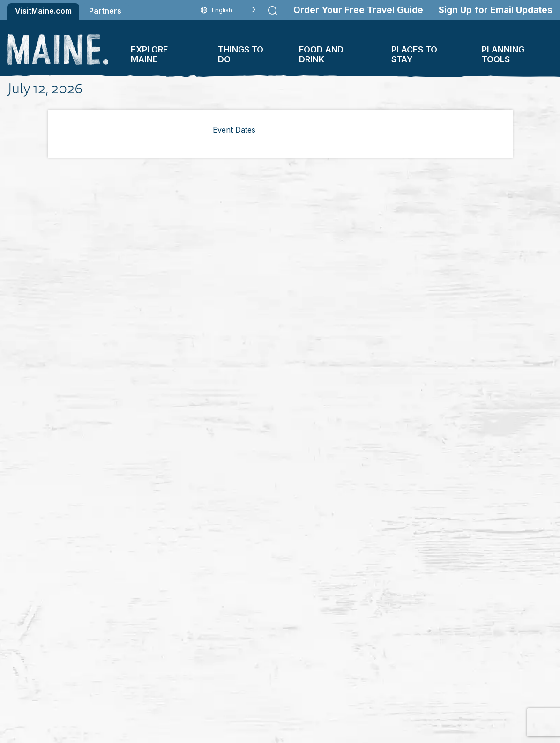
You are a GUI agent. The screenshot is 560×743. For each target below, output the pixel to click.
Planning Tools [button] (503, 54)
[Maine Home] (58, 49)
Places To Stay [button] (414, 54)
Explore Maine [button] (149, 54)
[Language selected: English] (228, 10)
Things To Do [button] (241, 54)
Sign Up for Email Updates (496, 10)
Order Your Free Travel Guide (358, 10)
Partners (105, 11)
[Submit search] (273, 11)
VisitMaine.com (43, 11)
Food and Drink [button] (321, 54)
